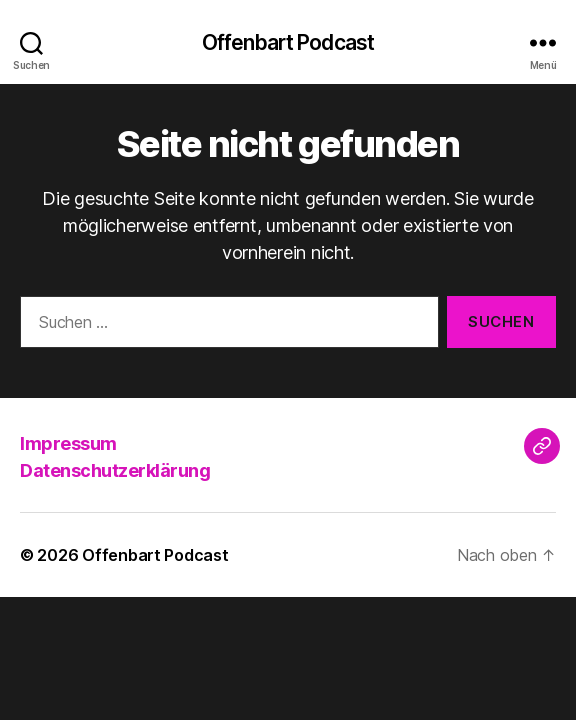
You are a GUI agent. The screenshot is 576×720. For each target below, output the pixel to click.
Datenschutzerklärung (115, 470)
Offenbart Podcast (288, 42)
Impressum (68, 443)
